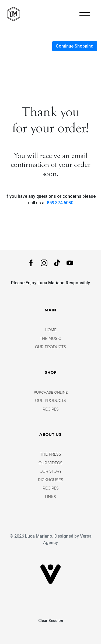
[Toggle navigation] (85, 14)
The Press (51, 455)
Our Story (51, 472)
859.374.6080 (60, 203)
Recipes (51, 410)
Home (51, 330)
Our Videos (50, 463)
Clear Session (51, 621)
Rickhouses (51, 480)
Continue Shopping (75, 46)
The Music (50, 339)
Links (50, 497)
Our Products (50, 347)
